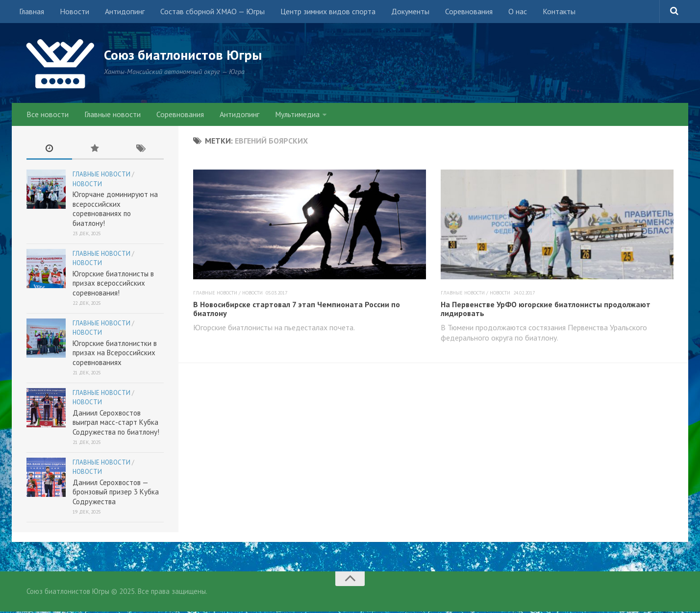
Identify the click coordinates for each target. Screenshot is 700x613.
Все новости (47, 115)
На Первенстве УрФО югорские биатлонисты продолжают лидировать (546, 310)
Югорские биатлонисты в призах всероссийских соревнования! (113, 285)
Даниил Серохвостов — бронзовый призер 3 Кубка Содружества (116, 493)
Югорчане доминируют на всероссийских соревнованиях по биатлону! (115, 210)
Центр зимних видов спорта (321, 12)
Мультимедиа (290, 115)
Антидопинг (121, 12)
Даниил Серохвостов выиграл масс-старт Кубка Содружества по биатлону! (116, 424)
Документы (402, 12)
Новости (73, 12)
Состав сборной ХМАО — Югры (207, 12)
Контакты (545, 12)
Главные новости (110, 115)
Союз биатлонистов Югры (188, 55)
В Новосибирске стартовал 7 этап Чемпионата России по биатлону (297, 310)
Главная (31, 12)
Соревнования (459, 12)
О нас (505, 12)
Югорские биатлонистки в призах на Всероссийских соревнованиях (115, 354)
